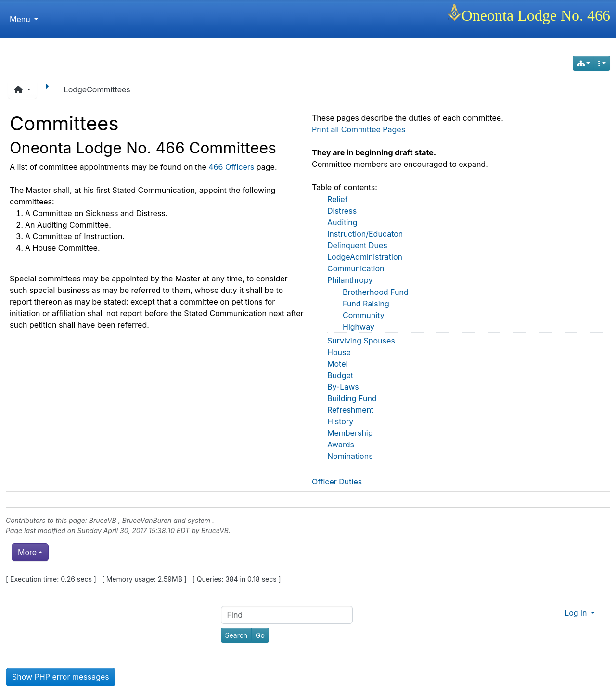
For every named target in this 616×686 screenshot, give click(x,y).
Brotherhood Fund (376, 292)
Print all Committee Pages (359, 129)
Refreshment (350, 410)
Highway (359, 327)
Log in (577, 613)
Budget (340, 375)
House (339, 352)
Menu (24, 19)
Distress (342, 211)
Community (364, 315)
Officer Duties (337, 482)
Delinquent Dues (357, 245)
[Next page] (49, 89)
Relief (337, 199)
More (27, 552)
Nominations (350, 456)
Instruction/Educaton (365, 234)
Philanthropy (350, 280)
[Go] (260, 635)
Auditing (342, 222)
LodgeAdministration (365, 257)
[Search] (236, 635)
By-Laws (343, 387)
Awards (341, 445)
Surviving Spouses (361, 341)
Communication (356, 268)
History (340, 421)
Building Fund (352, 398)
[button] (22, 89)
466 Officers (231, 167)
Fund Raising (366, 304)
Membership (350, 433)
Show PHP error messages (61, 677)
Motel (337, 364)
